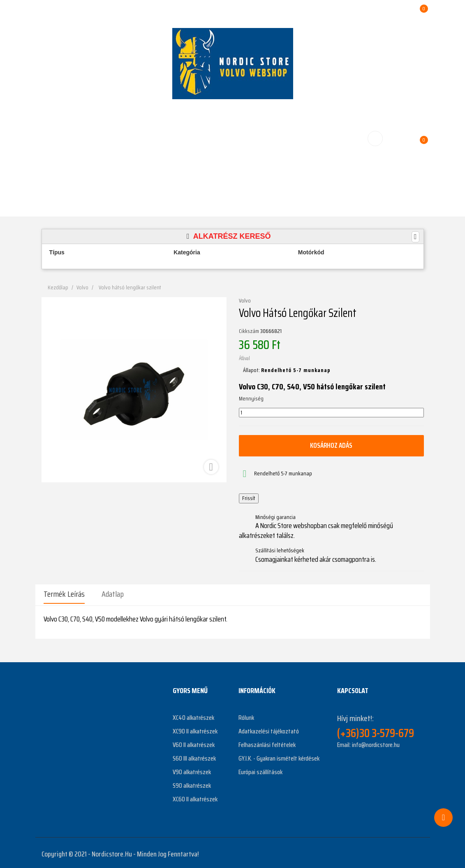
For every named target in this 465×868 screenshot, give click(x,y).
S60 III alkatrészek (194, 756)
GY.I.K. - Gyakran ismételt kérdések (279, 756)
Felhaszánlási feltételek (267, 742)
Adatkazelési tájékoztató (269, 729)
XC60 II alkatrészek (195, 797)
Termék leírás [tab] (64, 594)
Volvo (245, 301)
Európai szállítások (260, 769)
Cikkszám (249, 331)
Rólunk (246, 715)
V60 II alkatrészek (194, 742)
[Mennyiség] (331, 413)
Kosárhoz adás (331, 445)
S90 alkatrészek (192, 783)
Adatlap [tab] (113, 594)
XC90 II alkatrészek (195, 729)
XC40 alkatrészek (193, 715)
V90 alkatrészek (192, 769)
